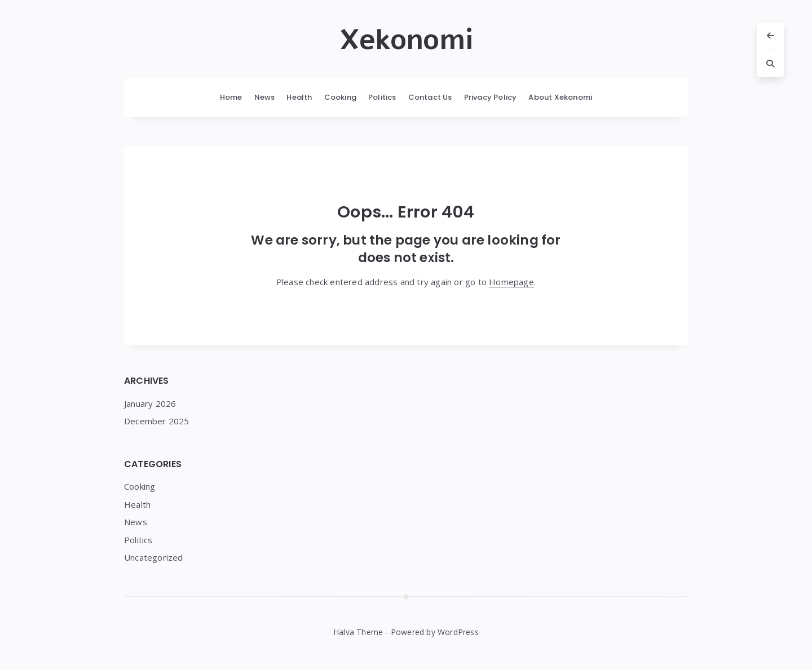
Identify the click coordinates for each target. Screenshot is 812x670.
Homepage (511, 282)
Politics (382, 97)
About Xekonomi (560, 97)
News (265, 97)
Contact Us (430, 97)
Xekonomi (406, 40)
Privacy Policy (491, 97)
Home (231, 97)
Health (299, 97)
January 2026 (150, 403)
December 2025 (157, 421)
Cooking (340, 97)
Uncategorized (154, 557)
